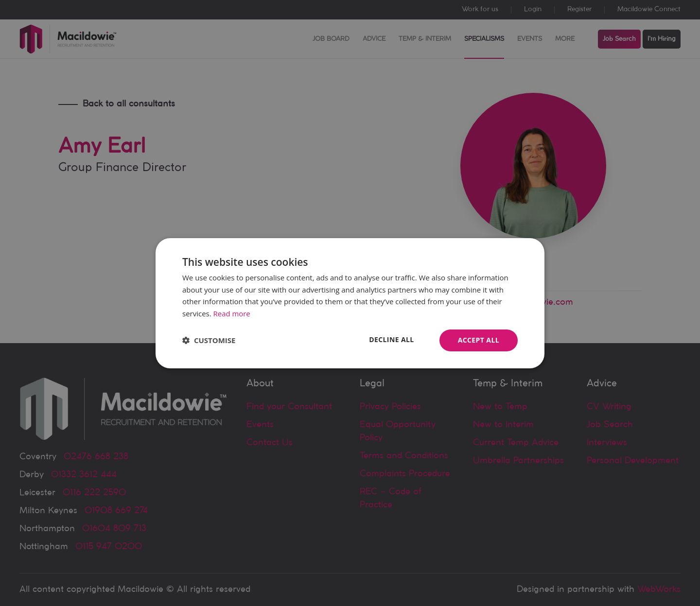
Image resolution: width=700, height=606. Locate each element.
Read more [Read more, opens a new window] (232, 313)
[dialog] (350, 303)
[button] (209, 340)
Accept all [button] (479, 340)
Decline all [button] (391, 339)
